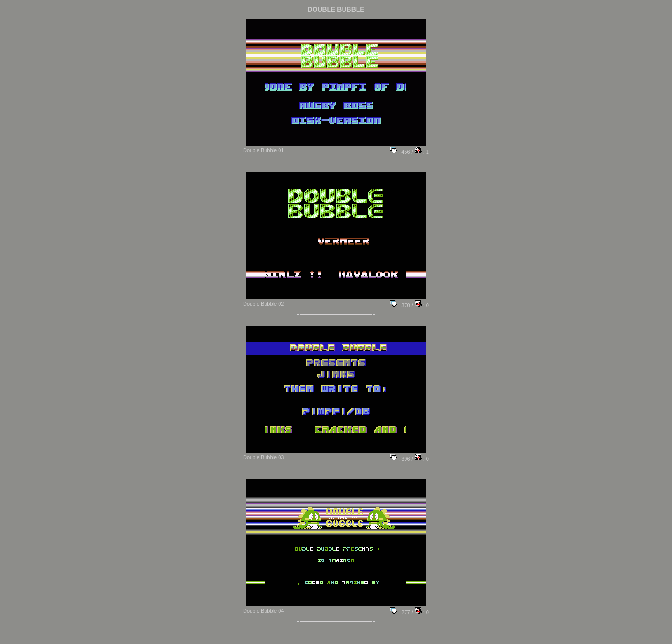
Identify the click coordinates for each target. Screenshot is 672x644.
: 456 (400, 152)
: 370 (400, 305)
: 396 (400, 459)
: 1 (422, 152)
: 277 (400, 612)
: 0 (422, 305)
